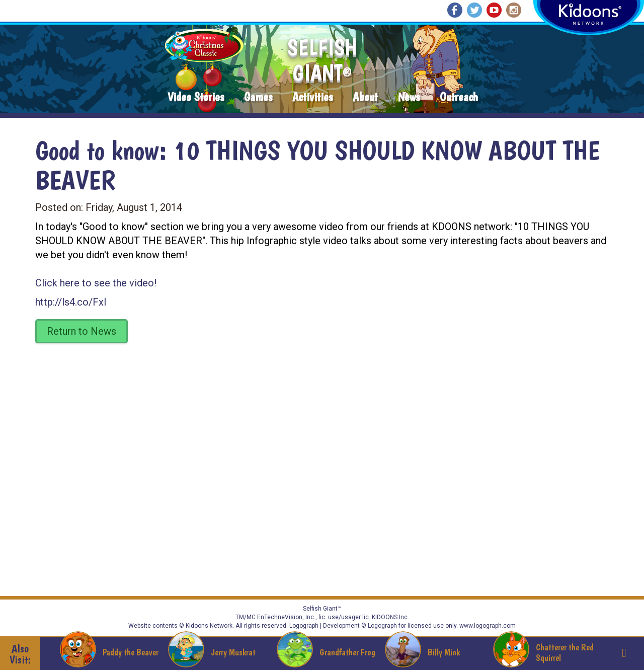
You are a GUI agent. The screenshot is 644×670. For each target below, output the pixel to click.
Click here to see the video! (96, 283)
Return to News (82, 331)
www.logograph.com (487, 626)
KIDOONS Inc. (390, 617)
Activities (312, 97)
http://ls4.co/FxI (71, 302)
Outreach (459, 97)
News (409, 97)
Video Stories (196, 97)
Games (258, 97)
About (365, 97)
